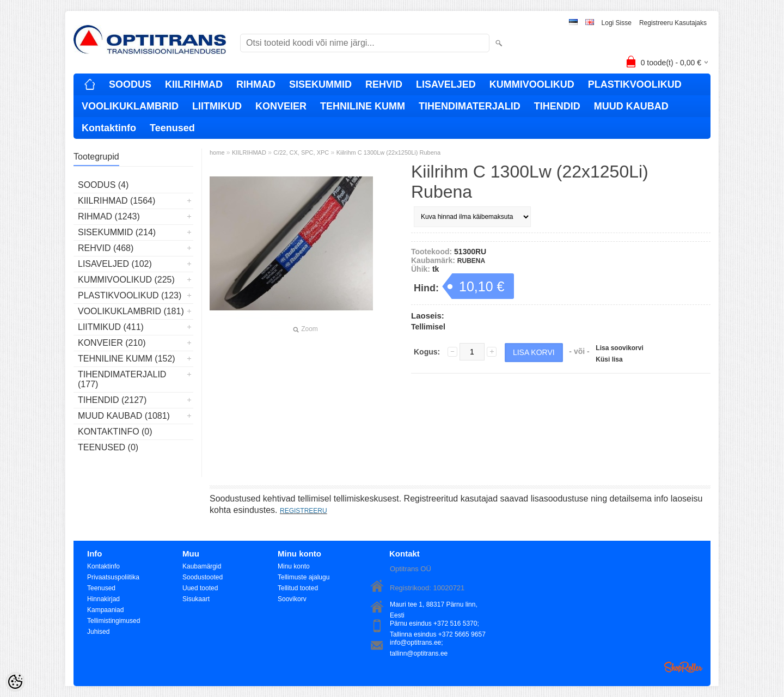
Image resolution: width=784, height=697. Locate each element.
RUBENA (471, 261)
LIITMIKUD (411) (111, 327)
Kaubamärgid (202, 566)
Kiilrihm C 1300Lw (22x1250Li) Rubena (388, 152)
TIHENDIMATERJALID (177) (122, 379)
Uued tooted (200, 588)
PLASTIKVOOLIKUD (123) (130, 295)
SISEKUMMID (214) (117, 232)
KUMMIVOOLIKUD (532, 84)
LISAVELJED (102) (115, 264)
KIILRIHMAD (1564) (117, 201)
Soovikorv (292, 599)
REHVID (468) (106, 248)
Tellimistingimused (114, 621)
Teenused (172, 128)
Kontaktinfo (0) (115, 432)
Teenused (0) (108, 447)
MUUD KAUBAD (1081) (124, 416)
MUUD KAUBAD (631, 106)
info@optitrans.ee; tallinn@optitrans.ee (419, 643)
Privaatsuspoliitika (113, 577)
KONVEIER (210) (112, 343)
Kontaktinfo (109, 128)
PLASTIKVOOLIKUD (635, 84)
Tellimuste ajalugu (304, 577)
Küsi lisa (609, 359)
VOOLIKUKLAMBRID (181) (131, 311)
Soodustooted (203, 577)
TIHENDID (557, 106)
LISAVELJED (446, 84)
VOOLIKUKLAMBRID (130, 106)
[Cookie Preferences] (15, 682)
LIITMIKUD (217, 106)
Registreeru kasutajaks (673, 23)
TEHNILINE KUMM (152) (127, 359)
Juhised (98, 632)
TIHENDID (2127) (112, 400)
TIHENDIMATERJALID (470, 106)
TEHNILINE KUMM (363, 106)
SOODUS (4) (103, 185)
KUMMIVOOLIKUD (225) (126, 280)
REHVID (384, 84)
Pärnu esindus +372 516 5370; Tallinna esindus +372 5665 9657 (438, 624)
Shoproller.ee (683, 667)
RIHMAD (256, 84)
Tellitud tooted (298, 588)
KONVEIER (281, 106)
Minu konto (294, 566)
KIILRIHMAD (194, 84)
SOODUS (130, 84)
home (217, 152)
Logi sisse (617, 23)
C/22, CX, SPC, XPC (301, 152)
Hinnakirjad (103, 599)
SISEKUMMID (320, 84)
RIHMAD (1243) (109, 216)
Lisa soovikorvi (619, 348)
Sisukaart (196, 599)
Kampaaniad (105, 610)
